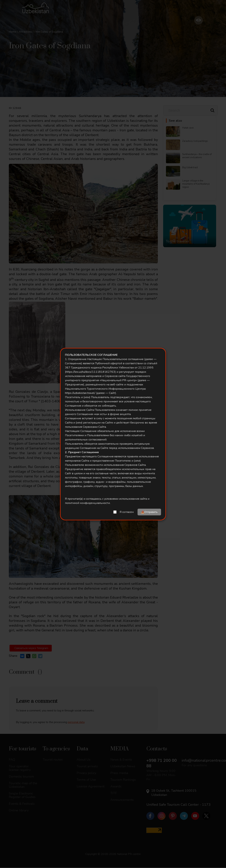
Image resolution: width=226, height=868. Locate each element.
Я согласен (127, 512)
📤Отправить (149, 512)
